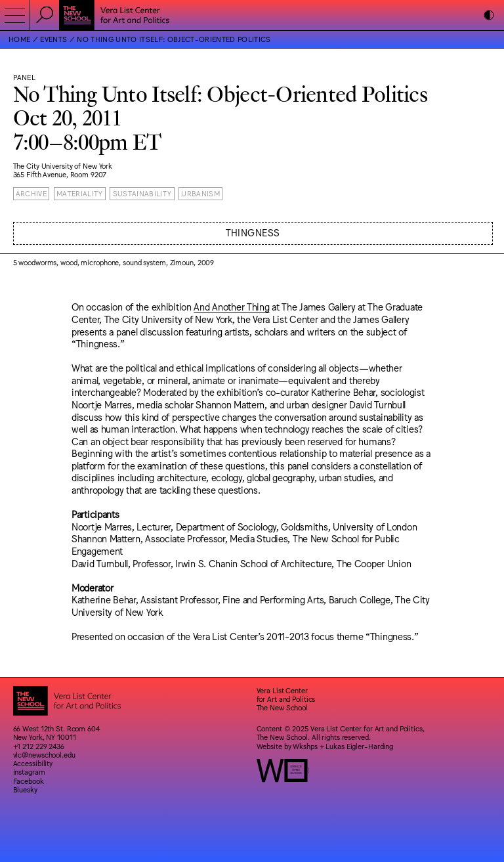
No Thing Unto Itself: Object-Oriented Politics (174, 39)
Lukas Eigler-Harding (359, 746)
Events (53, 39)
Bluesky (25, 789)
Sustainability (142, 193)
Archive (31, 193)
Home (19, 39)
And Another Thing (231, 306)
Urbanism (200, 193)
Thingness (253, 232)
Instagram (29, 772)
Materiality (80, 193)
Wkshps (305, 746)
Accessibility (33, 763)
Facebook (29, 781)
